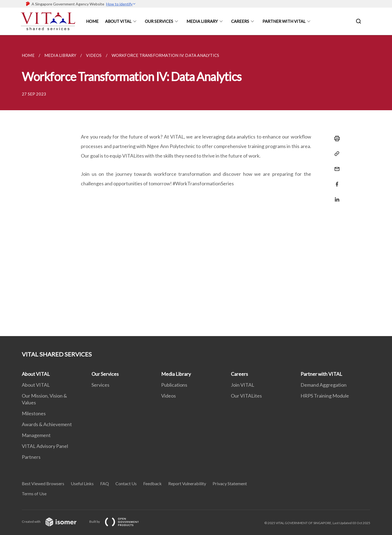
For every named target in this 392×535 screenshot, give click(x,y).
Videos (169, 396)
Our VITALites (246, 396)
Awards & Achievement (47, 424)
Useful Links (82, 483)
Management (36, 435)
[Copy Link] (335, 154)
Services (100, 385)
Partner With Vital (284, 21)
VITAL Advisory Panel (45, 446)
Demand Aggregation (324, 385)
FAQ (105, 483)
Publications (174, 385)
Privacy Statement (230, 483)
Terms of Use (34, 494)
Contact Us (126, 483)
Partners (31, 457)
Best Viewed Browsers (43, 483)
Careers (240, 21)
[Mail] (335, 166)
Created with (53, 522)
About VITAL (36, 374)
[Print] (335, 139)
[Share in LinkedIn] (335, 196)
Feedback (152, 483)
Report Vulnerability (187, 483)
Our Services (159, 21)
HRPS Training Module (325, 396)
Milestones (34, 413)
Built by (118, 522)
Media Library (202, 21)
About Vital (118, 21)
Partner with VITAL (321, 374)
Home (92, 21)
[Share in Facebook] (335, 181)
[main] (196, 186)
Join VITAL (243, 385)
